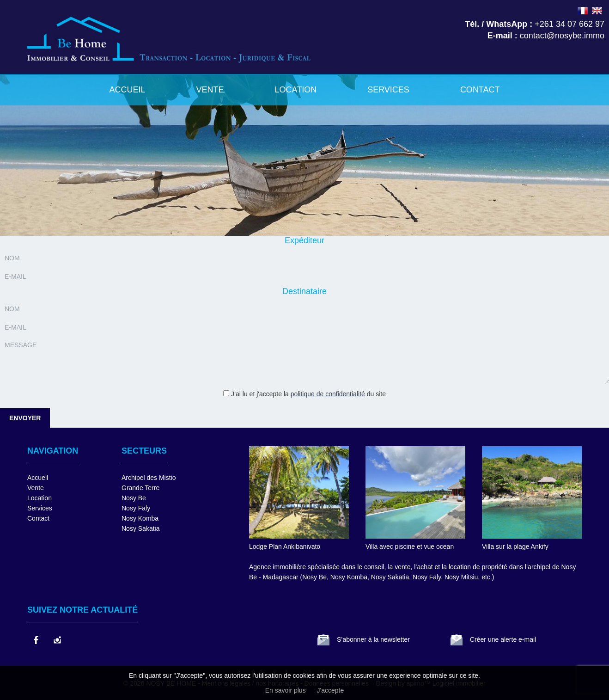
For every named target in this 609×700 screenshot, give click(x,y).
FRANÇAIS (583, 11)
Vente (210, 90)
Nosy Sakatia (140, 528)
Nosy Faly (136, 508)
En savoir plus (286, 690)
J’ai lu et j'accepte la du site (308, 394)
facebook (36, 640)
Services (388, 90)
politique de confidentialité (328, 394)
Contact (480, 90)
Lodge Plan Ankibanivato (285, 546)
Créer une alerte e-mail (503, 639)
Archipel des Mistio (149, 478)
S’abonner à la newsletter (373, 639)
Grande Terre (140, 488)
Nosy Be (134, 498)
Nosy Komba (140, 518)
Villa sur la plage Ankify (515, 546)
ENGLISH (597, 11)
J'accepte (331, 690)
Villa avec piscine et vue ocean (410, 546)
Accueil (127, 90)
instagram (57, 640)
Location (295, 90)
